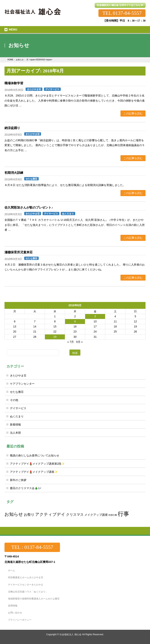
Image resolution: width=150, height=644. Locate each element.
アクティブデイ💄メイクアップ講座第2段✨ (37, 464)
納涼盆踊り (12, 128)
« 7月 (71, 342)
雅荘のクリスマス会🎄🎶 (26, 488)
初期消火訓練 (14, 173)
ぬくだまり (68, 214)
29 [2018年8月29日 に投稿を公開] (55, 337)
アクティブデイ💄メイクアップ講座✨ (34, 472)
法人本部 (15, 433)
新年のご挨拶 (18, 480)
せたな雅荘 (31, 179)
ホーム (12, 570)
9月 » (79, 342)
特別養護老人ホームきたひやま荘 (26, 577)
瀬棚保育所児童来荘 (19, 252)
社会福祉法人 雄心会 (70, 634)
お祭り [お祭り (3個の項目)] (29, 515)
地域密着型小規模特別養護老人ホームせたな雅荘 (34, 599)
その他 (14, 400)
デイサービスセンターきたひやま (26, 585)
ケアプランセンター (22, 384)
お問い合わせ (15, 613)
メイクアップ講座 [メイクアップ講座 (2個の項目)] (96, 515)
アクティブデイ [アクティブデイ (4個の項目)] (50, 514)
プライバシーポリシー (20, 620)
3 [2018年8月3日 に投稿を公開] (95, 316)
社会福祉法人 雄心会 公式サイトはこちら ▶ (120, 5)
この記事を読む (133, 113)
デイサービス (52, 89)
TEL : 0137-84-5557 (32, 547)
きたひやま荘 (34, 89)
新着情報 (15, 425)
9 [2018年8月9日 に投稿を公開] (75, 321)
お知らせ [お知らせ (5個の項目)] (14, 514)
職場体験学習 (14, 83)
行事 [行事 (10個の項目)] (123, 514)
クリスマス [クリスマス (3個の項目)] (75, 515)
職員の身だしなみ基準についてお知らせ (35, 455)
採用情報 (13, 606)
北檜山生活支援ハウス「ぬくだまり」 (28, 592)
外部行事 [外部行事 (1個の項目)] (113, 515)
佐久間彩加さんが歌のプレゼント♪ (29, 208)
